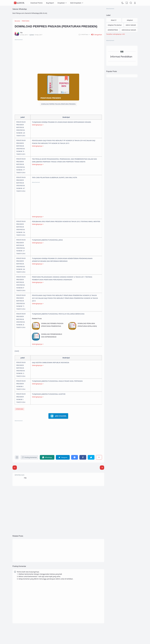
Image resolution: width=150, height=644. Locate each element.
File (25, 478)
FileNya (19, 3)
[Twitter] (91, 457)
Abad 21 (114, 20)
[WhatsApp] (47, 457)
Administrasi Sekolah (129, 30)
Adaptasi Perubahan (115, 25)
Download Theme (36, 3)
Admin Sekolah (131, 25)
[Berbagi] (99, 457)
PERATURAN (20, 409)
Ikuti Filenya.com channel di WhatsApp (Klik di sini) (30, 13)
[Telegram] (63, 457)
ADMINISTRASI (113, 30)
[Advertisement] (58, 55)
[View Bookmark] (127, 3)
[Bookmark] (17, 458)
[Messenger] (75, 457)
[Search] (131, 3)
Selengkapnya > (38, 125)
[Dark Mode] (123, 3)
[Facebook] (83, 457)
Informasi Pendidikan (121, 57)
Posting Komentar (29, 457)
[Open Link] (135, 3)
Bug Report (50, 3)
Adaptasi (130, 20)
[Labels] (122, 34)
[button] (96, 35)
